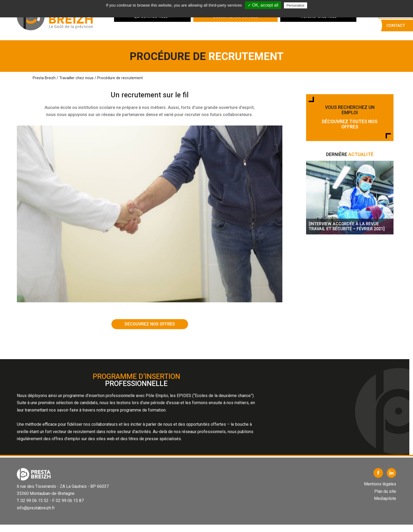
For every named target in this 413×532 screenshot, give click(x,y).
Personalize (296, 5)
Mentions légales (380, 484)
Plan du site (385, 491)
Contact (396, 26)
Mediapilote (385, 498)
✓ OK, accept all (263, 5)
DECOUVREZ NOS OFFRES (150, 324)
